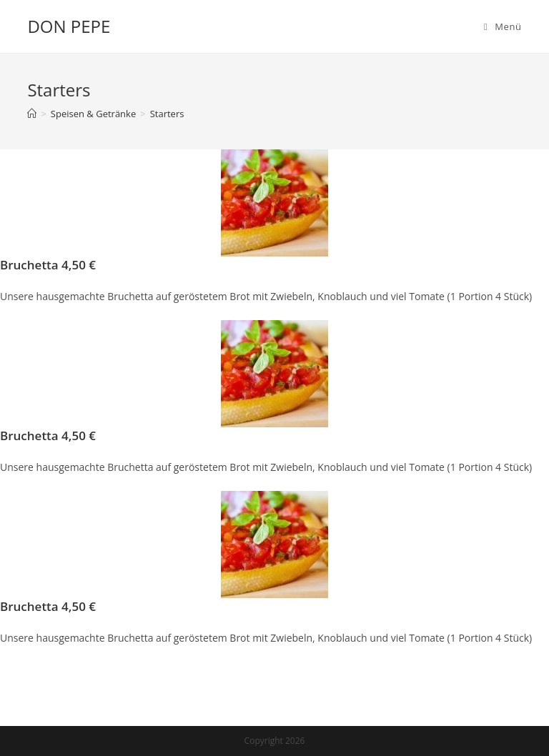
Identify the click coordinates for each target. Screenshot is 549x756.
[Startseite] (32, 114)
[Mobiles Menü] (503, 26)
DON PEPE (69, 26)
